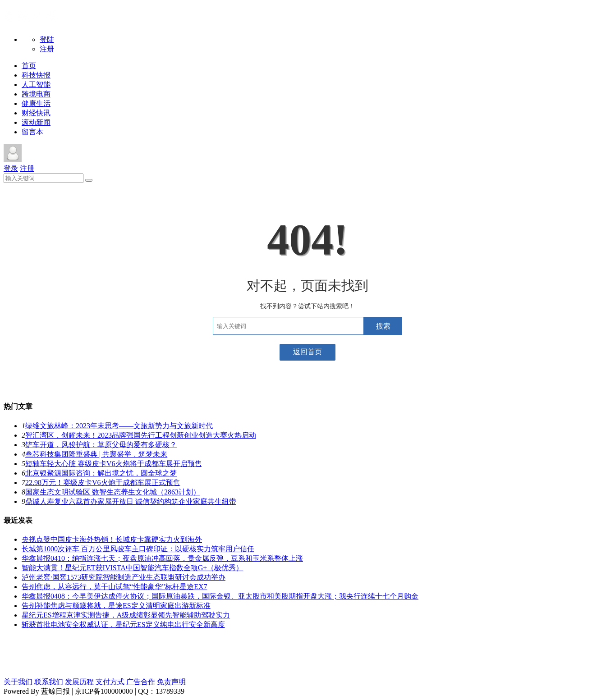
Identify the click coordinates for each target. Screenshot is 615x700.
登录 (11, 168)
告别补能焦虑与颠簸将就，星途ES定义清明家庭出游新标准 (116, 606)
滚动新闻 (36, 122)
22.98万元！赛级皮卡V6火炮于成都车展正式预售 (103, 483)
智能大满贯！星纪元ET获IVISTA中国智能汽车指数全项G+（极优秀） (132, 568)
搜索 (383, 326)
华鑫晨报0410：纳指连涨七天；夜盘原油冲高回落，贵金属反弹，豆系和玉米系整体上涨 (162, 558)
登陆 (47, 39)
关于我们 (18, 682)
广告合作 (141, 682)
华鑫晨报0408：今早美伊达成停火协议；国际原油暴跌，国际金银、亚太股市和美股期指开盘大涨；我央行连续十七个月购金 (220, 596)
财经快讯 (36, 113)
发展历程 (79, 682)
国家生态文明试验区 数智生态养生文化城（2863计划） (113, 492)
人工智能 (36, 85)
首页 (29, 66)
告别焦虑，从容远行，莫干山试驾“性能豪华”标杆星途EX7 (115, 587)
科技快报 (36, 75)
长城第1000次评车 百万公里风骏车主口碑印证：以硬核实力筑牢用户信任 (138, 549)
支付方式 (110, 682)
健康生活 (36, 103)
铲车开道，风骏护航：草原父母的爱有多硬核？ (101, 445)
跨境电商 (36, 94)
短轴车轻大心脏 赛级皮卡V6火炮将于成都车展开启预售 (114, 464)
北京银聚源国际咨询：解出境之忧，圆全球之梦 (101, 473)
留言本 (32, 132)
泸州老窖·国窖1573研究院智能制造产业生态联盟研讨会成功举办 (124, 577)
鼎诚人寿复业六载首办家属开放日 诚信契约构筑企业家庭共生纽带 (131, 501)
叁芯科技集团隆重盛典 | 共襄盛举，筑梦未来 (96, 454)
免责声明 (171, 682)
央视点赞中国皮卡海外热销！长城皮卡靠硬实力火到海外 (112, 539)
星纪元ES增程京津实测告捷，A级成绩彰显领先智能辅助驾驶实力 (126, 615)
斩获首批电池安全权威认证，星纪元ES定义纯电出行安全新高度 (123, 625)
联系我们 (49, 682)
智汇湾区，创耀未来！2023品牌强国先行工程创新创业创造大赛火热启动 (141, 435)
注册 (47, 49)
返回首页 (307, 352)
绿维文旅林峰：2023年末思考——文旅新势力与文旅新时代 (119, 426)
